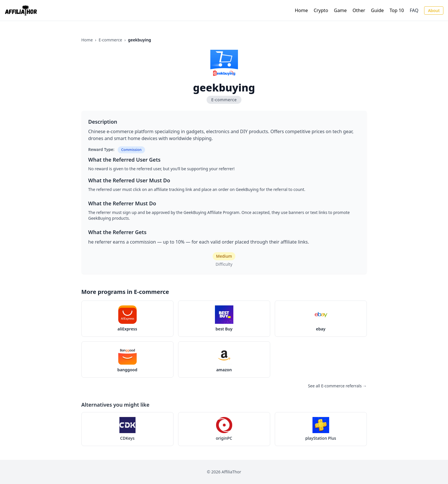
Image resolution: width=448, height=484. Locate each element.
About (434, 10)
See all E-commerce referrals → (337, 386)
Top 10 (397, 10)
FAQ (414, 10)
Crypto (321, 10)
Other (359, 10)
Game (341, 10)
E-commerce (110, 40)
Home (301, 10)
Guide (377, 10)
